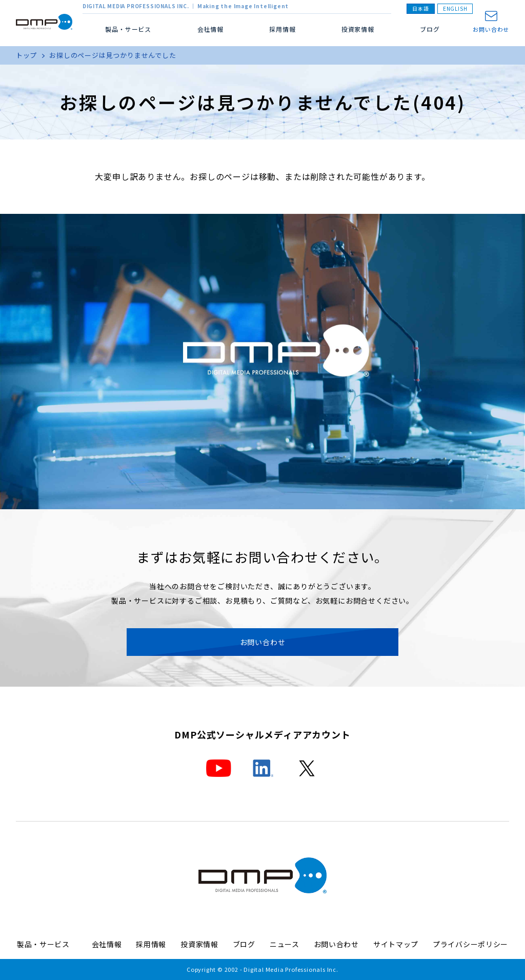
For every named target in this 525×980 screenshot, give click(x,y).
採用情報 (282, 29)
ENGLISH (455, 8)
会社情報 (107, 944)
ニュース (285, 944)
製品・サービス (47, 944)
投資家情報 (358, 29)
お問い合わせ (491, 29)
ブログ (430, 29)
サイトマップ (396, 944)
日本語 (420, 8)
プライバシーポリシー (470, 944)
